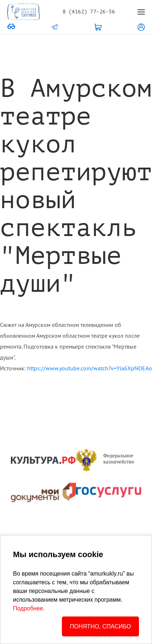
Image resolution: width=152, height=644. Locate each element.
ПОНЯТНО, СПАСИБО (100, 626)
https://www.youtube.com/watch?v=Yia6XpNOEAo (90, 368)
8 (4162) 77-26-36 (89, 12)
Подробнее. (29, 608)
